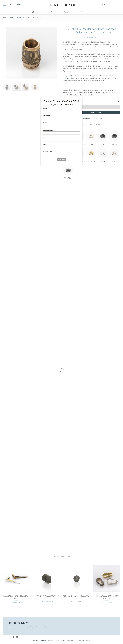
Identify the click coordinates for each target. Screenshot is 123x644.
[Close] (82, 97)
